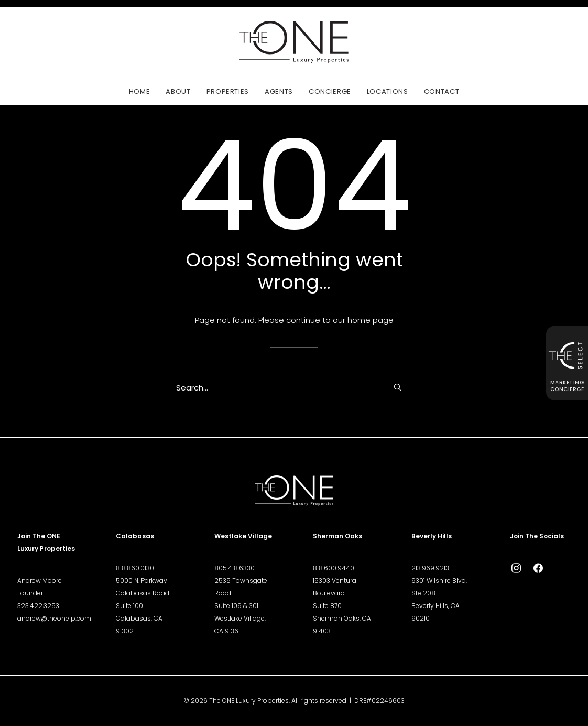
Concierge (330, 91)
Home (140, 91)
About (178, 91)
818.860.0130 (135, 568)
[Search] (294, 388)
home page (371, 320)
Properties (228, 91)
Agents (279, 91)
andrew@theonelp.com (54, 618)
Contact (442, 91)
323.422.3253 (38, 606)
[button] (398, 387)
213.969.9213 (430, 568)
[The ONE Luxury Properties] (294, 42)
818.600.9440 (334, 568)
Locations (388, 91)
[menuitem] (143, 91)
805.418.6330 (235, 568)
